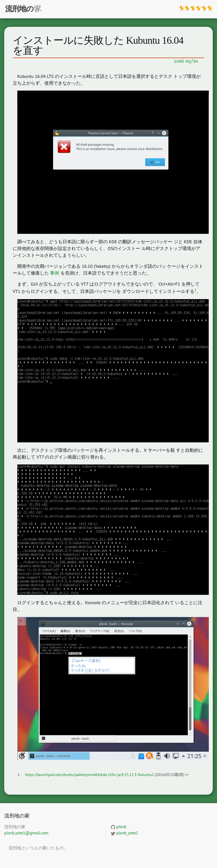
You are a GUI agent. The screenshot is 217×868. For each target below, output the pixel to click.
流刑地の (19, 9)
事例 (55, 273)
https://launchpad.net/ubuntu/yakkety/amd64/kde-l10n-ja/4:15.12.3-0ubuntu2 (89, 775)
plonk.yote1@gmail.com (26, 833)
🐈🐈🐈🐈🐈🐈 (196, 8)
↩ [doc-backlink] (187, 775)
